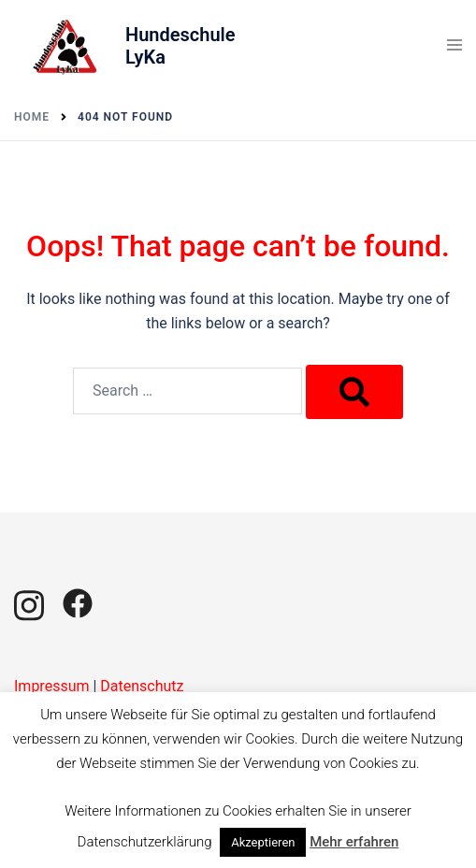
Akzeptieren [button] (263, 842)
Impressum (52, 686)
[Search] (354, 392)
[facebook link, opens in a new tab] (78, 602)
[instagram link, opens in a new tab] (29, 602)
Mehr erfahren (354, 842)
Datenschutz (142, 686)
